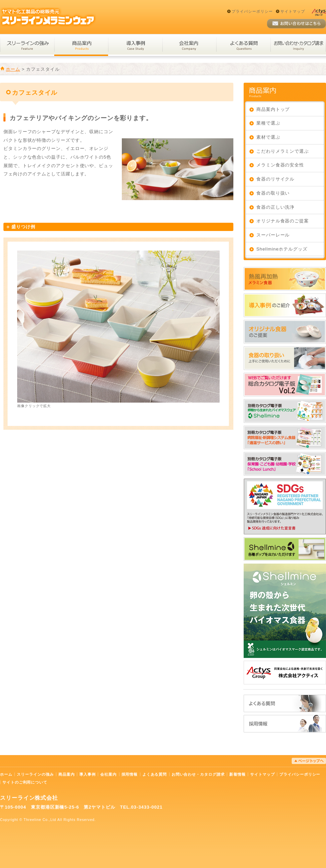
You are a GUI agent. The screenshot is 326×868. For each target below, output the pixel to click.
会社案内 (189, 45)
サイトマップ (293, 11)
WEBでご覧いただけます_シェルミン (285, 411)
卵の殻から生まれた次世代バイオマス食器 (285, 611)
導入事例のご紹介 (285, 305)
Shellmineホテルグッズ (282, 249)
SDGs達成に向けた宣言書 (285, 506)
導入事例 (135, 45)
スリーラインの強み (27, 45)
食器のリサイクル (275, 179)
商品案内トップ (273, 109)
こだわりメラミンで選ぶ (283, 151)
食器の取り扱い (273, 193)
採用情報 (285, 724)
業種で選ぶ (268, 123)
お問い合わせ (296, 24)
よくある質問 (243, 45)
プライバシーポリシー (252, 11)
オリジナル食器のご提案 (283, 221)
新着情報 (237, 774)
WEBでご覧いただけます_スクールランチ (285, 464)
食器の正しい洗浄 (275, 207)
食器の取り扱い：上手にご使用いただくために (285, 358)
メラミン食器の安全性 (280, 165)
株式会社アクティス (285, 673)
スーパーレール (273, 235)
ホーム (13, 69)
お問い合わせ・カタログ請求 (298, 45)
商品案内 (81, 45)
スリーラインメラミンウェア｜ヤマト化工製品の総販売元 (48, 17)
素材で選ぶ (268, 137)
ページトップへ (309, 761)
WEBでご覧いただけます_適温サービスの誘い (285, 437)
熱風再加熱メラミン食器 (285, 279)
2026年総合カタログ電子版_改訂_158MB (285, 385)
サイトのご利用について (25, 782)
